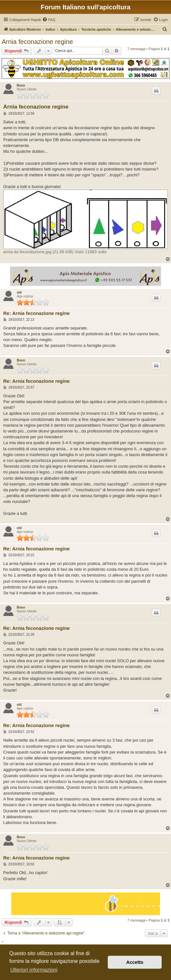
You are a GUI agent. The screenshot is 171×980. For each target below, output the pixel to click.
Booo (21, 85)
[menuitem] (49, 20)
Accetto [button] (135, 962)
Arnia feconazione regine (37, 42)
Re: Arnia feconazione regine (36, 313)
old (19, 292)
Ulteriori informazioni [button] (34, 970)
